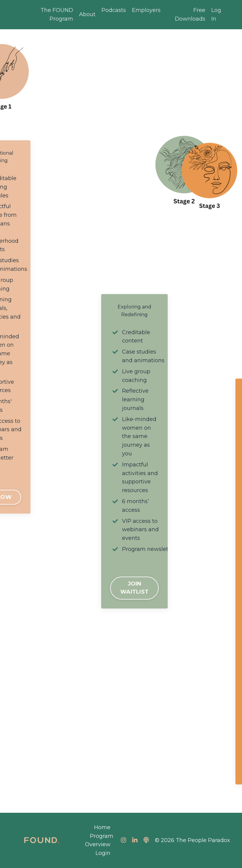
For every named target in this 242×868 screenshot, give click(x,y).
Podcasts (114, 10)
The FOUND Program (57, 14)
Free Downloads (190, 14)
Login (103, 853)
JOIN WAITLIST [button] (134, 588)
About (87, 14)
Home (102, 827)
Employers (146, 10)
